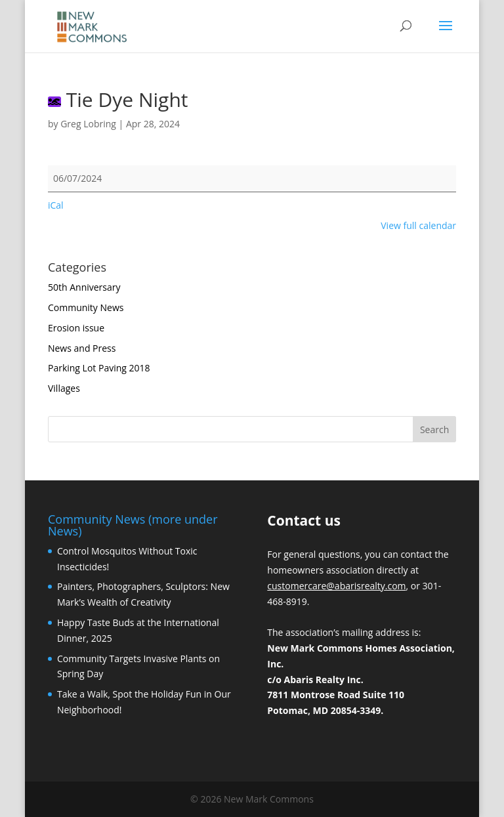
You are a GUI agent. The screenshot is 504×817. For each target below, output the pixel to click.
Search (434, 429)
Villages (64, 388)
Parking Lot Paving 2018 (99, 368)
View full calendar (418, 225)
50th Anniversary (84, 287)
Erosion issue (76, 328)
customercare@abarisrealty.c (329, 586)
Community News (86, 307)
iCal (56, 205)
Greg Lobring (88, 124)
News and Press (82, 348)
